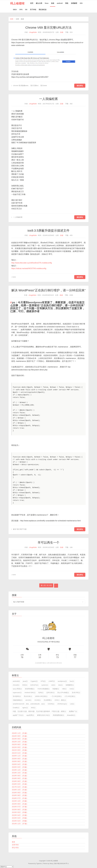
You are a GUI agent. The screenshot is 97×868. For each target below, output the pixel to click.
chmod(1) (16, 685)
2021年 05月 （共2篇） (20, 750)
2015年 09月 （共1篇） (20, 804)
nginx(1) (25, 708)
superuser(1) (17, 693)
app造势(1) (30, 715)
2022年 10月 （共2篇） (20, 742)
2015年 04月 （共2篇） (20, 815)
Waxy (51, 864)
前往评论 (80, 86)
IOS (81, 3)
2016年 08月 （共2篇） (20, 795)
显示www (44, 86)
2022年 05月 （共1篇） (20, 747)
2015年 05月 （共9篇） (20, 812)
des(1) (60, 685)
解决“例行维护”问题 (20, 529)
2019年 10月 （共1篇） (20, 773)
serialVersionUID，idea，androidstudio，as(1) (29, 704)
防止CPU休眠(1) (63, 693)
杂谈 (53, 3)
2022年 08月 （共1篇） (20, 744)
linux (47, 3)
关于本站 (33, 10)
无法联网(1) (48, 700)
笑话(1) (25, 685)
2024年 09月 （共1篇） (20, 736)
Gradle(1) (16, 708)
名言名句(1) (34, 685)
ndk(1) (64, 689)
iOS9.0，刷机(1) (60, 700)
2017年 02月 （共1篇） (20, 787)
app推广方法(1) (18, 715)
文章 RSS (15, 845)
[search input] (48, 602)
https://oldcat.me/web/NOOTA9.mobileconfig (29, 268)
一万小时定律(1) (56, 696)
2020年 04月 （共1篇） (20, 764)
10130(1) (38, 700)
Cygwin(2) (34, 681)
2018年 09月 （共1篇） (20, 778)
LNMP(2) (52, 681)
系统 (67, 3)
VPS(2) (43, 681)
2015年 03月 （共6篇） (20, 818)
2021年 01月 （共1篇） (20, 753)
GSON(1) (51, 704)
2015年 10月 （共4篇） (20, 801)
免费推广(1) (73, 711)
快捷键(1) (56, 689)
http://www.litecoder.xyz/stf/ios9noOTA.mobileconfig (32, 263)
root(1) (72, 689)
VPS (21, 10)
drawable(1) (71, 715)
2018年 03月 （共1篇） (20, 784)
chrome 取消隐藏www (21, 86)
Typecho (39, 864)
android (60, 3)
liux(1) (72, 681)
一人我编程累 (48, 99)
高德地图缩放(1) (58, 715)
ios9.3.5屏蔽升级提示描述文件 (48, 231)
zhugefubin (33, 32)
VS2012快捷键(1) (44, 689)
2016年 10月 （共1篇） (20, 790)
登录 (13, 842)
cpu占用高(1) (17, 689)
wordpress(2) (62, 681)
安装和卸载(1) (30, 689)
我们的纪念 (43, 10)
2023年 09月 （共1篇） (20, 739)
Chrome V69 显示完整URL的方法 (49, 28)
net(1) (53, 685)
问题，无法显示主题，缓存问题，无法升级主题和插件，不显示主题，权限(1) (39, 711)
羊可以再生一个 (48, 543)
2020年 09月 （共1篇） (20, 759)
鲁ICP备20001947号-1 (62, 864)
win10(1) (28, 700)
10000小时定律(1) (41, 696)
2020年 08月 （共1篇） (20, 761)
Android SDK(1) (30, 693)
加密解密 (74, 3)
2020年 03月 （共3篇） (20, 767)
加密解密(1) (70, 685)
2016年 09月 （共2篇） (20, 793)
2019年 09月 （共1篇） (20, 776)
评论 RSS (15, 848)
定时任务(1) (50, 693)
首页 (32, 3)
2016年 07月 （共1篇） (20, 798)
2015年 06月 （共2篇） (20, 810)
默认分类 (39, 3)
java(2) (25, 681)
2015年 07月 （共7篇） (20, 807)
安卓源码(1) (17, 696)
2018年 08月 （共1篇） (20, 781)
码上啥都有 (17, 3)
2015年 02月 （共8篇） (20, 821)
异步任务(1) (28, 696)
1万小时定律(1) (70, 696)
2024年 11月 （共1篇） (20, 733)
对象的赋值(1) (18, 700)
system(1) (45, 685)
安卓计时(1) (76, 693)
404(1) (33, 708)
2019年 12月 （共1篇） (20, 770)
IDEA (15, 10)
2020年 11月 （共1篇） (20, 756)
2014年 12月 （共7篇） (20, 824)
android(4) (16, 681)
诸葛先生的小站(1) (43, 715)
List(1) (72, 704)
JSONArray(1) (62, 704)
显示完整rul (34, 86)
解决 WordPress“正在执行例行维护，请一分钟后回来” (48, 290)
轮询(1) (41, 693)
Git (26, 10)
